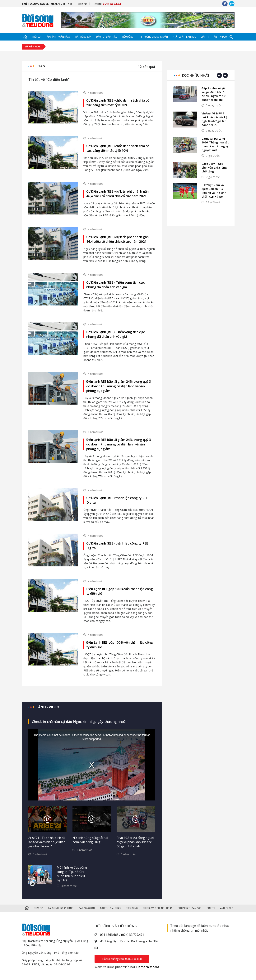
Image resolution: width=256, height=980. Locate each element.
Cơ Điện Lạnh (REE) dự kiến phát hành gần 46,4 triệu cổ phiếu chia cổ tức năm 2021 (117, 194)
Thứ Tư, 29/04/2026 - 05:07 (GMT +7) (47, 4)
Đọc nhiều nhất (196, 75)
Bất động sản (83, 37)
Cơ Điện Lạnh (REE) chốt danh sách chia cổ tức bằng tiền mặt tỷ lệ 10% (118, 103)
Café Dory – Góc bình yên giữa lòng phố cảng (214, 168)
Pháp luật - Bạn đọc (184, 37)
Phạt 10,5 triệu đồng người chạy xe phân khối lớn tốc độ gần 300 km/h (135, 842)
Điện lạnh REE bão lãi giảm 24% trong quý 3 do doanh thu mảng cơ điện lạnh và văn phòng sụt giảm (119, 386)
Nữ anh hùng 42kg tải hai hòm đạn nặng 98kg (90, 840)
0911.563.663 (109, 935)
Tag (42, 66)
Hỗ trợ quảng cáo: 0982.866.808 (122, 959)
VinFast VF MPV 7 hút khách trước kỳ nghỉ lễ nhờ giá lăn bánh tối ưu (214, 119)
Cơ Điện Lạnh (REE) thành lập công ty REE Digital (117, 500)
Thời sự (36, 37)
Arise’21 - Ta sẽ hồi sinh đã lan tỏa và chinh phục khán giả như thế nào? (47, 842)
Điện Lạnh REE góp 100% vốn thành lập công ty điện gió (120, 591)
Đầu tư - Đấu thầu (107, 37)
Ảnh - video (49, 707)
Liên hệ (82, 4)
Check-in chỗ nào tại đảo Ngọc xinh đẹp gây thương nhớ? (79, 722)
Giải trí (205, 37)
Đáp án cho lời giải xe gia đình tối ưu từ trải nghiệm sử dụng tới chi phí (214, 94)
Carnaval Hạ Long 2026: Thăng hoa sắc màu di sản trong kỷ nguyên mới (215, 144)
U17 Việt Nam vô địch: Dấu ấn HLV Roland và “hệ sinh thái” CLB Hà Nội (214, 191)
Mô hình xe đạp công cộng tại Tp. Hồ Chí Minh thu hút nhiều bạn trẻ (72, 874)
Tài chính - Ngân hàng (58, 37)
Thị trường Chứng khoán (153, 37)
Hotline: (107, 4)
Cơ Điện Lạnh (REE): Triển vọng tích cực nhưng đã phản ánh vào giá (115, 285)
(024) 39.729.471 (133, 935)
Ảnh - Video (220, 37)
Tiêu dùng (128, 37)
